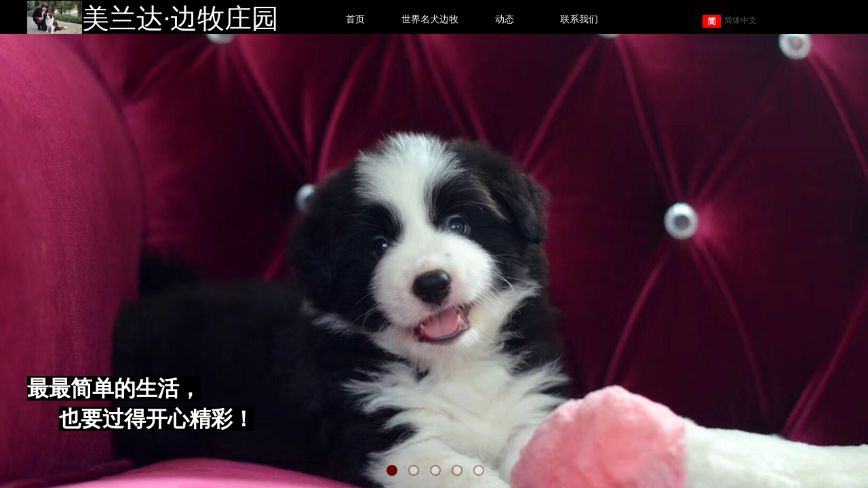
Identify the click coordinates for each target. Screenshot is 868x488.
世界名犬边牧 (430, 19)
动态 (505, 19)
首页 (355, 19)
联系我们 (579, 19)
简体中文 (730, 21)
